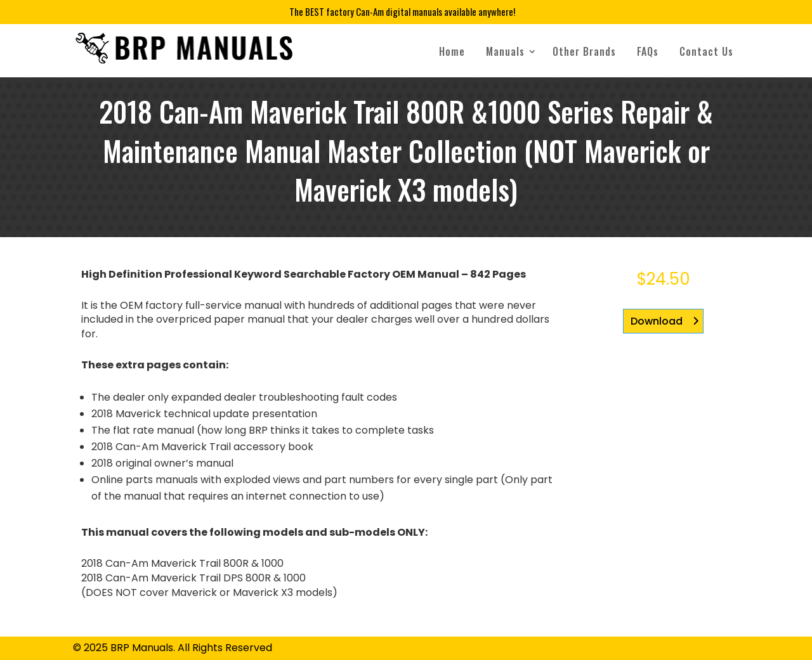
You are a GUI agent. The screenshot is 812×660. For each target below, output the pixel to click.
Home (452, 51)
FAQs (648, 51)
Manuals (505, 51)
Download (657, 321)
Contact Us (706, 51)
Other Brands (584, 51)
